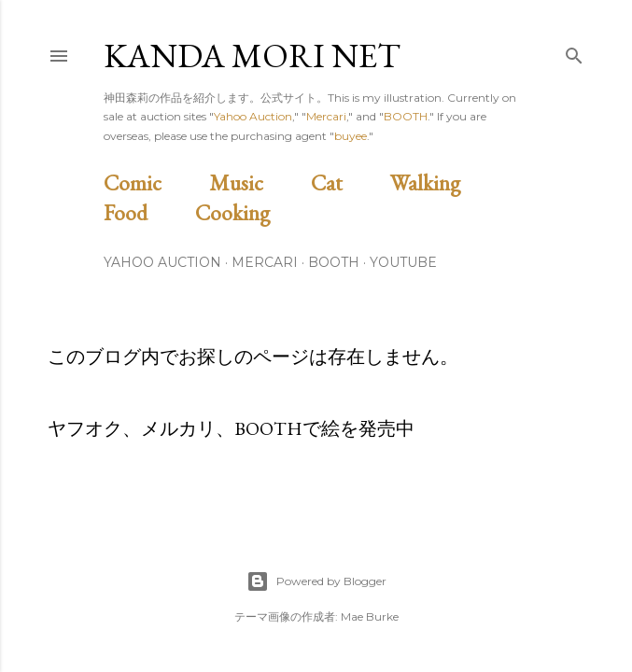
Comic (154, 182)
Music (258, 182)
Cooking (254, 212)
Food (147, 212)
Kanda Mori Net (252, 56)
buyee (351, 136)
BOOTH (406, 116)
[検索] (574, 52)
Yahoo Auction (253, 116)
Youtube (403, 262)
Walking (447, 182)
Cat (348, 182)
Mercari (326, 116)
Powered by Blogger (316, 581)
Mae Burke (370, 616)
